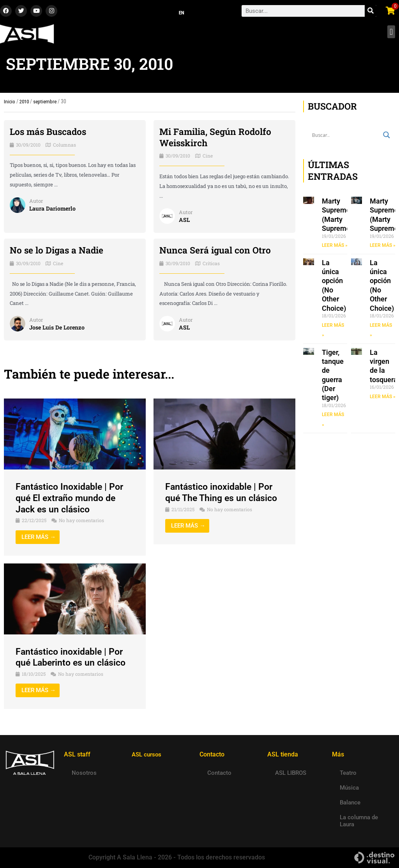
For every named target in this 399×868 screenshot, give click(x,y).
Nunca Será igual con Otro (217, 252)
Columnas (64, 147)
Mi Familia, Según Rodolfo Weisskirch (218, 139)
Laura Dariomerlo (53, 211)
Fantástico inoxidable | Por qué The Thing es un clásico (223, 495)
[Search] (371, 12)
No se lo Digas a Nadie (59, 252)
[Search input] (346, 137)
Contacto (219, 773)
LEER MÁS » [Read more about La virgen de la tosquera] (383, 399)
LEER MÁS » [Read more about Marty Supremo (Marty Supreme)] (335, 248)
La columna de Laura (359, 821)
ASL (184, 222)
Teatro (348, 773)
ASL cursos (148, 754)
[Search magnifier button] (387, 137)
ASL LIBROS (291, 773)
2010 (25, 104)
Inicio (10, 104)
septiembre (47, 104)
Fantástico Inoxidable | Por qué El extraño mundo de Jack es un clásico (72, 500)
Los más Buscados (50, 134)
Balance (350, 802)
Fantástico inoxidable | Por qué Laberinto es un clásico (73, 659)
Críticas (211, 266)
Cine (208, 158)
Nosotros (84, 773)
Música (349, 788)
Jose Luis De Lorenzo (59, 329)
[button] (391, 34)
